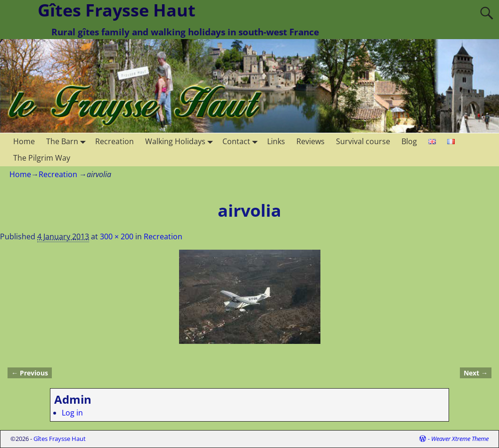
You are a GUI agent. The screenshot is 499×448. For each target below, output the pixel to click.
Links (276, 141)
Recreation (115, 141)
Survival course (363, 141)
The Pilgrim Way (42, 158)
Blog (409, 141)
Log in (72, 413)
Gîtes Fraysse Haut (60, 439)
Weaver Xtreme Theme (460, 439)
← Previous (30, 373)
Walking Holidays (181, 142)
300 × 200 (117, 236)
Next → (476, 373)
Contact (242, 142)
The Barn (68, 142)
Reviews (311, 141)
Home (24, 141)
